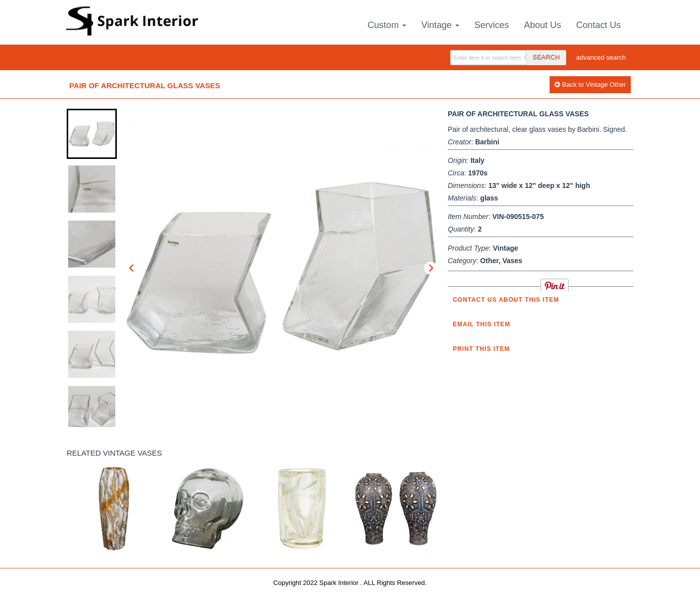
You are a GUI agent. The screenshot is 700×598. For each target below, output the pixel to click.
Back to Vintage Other (590, 84)
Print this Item (481, 349)
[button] (92, 134)
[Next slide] (431, 268)
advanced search (601, 57)
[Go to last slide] (132, 268)
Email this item (482, 324)
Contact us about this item (506, 300)
